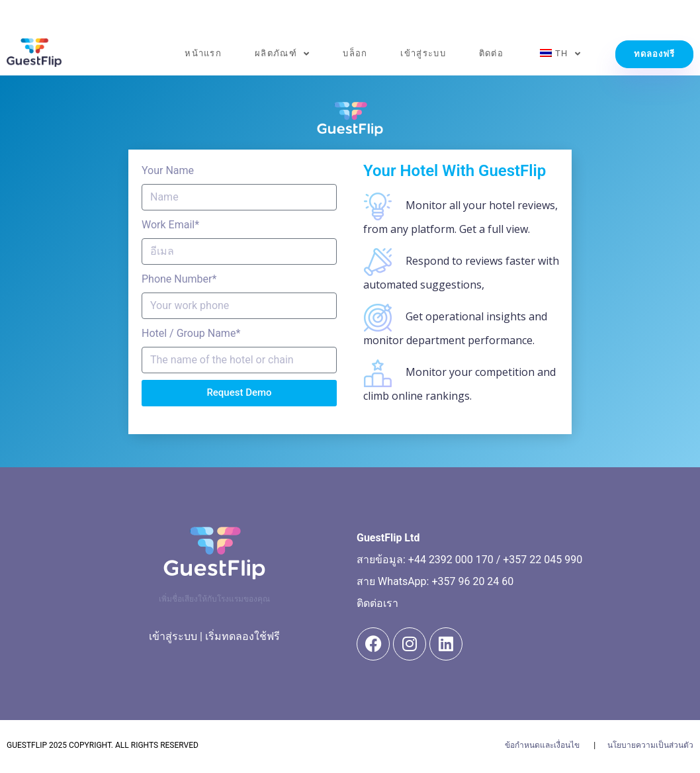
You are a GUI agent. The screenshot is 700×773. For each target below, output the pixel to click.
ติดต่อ (491, 53)
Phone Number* (179, 279)
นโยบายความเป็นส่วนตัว (650, 745)
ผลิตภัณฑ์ (282, 54)
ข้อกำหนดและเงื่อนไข (542, 745)
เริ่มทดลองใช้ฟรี (242, 636)
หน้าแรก (203, 53)
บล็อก (355, 53)
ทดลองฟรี (654, 54)
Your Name (168, 170)
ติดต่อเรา (377, 603)
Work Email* (170, 225)
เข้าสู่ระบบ (423, 53)
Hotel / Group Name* (191, 333)
